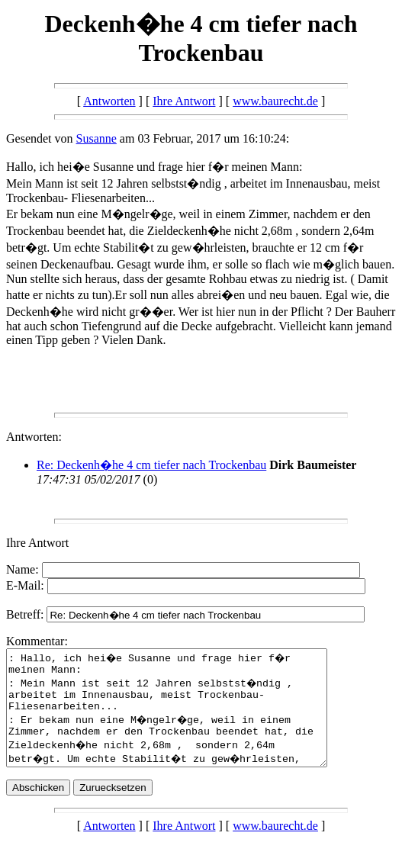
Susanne (96, 138)
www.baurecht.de (275, 101)
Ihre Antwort (184, 101)
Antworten (109, 101)
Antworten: (34, 437)
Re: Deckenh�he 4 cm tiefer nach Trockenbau (151, 465)
